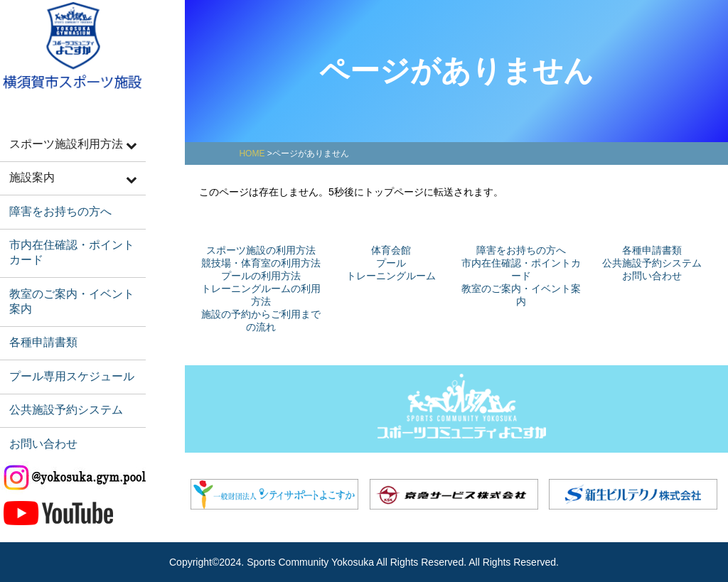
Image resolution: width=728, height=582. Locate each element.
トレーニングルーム (391, 276)
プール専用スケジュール (67, 357)
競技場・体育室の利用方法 (261, 263)
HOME (252, 153)
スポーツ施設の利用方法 (261, 250)
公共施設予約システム (62, 388)
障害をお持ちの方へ (57, 205)
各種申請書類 (41, 326)
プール (391, 263)
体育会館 (391, 250)
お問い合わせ (41, 420)
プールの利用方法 (261, 276)
